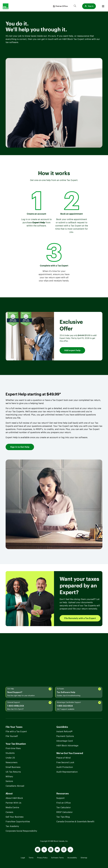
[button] (89, 6)
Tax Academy (12, 826)
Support (60, 798)
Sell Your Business (15, 817)
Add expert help (72, 350)
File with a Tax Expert (16, 732)
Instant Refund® (64, 732)
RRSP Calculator (64, 812)
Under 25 (10, 758)
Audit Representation (67, 772)
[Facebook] (38, 850)
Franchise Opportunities (18, 822)
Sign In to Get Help (20, 447)
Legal (23, 858)
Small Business (13, 767)
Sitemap (84, 858)
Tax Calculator (64, 807)
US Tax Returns (13, 772)
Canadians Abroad (15, 786)
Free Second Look (65, 762)
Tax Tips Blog (63, 817)
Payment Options (65, 736)
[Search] (75, 6)
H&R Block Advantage (67, 746)
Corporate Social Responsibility (21, 831)
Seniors (9, 781)
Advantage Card (65, 741)
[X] (44, 850)
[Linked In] (51, 850)
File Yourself (12, 736)
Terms (31, 858)
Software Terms (57, 858)
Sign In (89, 6)
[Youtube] (57, 850)
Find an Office (63, 803)
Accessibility (72, 858)
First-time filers (13, 748)
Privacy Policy (42, 858)
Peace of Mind (63, 758)
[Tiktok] (70, 850)
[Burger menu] (103, 6)
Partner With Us (13, 803)
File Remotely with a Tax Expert (80, 618)
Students (10, 753)
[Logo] (6, 6)
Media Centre (12, 807)
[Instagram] (64, 850)
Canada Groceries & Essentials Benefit (75, 822)
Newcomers (12, 762)
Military (9, 777)
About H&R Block (14, 798)
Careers (9, 812)
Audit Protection (65, 767)
